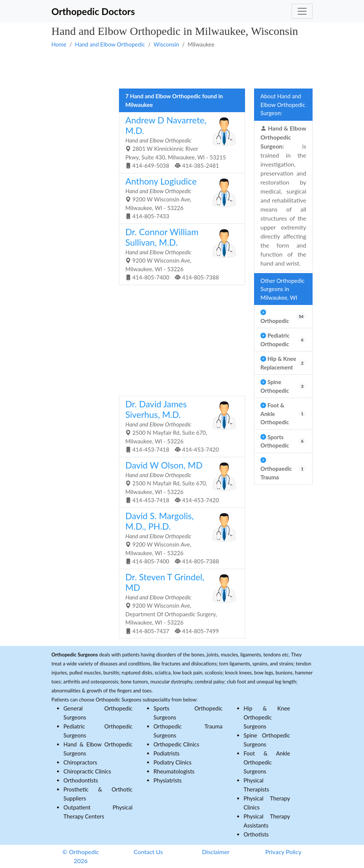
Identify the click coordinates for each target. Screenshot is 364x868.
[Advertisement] (182, 68)
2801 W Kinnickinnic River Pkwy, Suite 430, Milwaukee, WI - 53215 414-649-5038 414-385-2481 (179, 142)
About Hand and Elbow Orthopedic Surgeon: (283, 104)
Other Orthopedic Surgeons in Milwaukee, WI (283, 289)
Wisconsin (166, 44)
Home (59, 44)
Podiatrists (166, 753)
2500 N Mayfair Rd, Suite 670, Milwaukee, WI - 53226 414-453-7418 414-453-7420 (179, 426)
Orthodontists (81, 780)
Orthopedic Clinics (176, 744)
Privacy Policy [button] (284, 852)
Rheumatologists (174, 771)
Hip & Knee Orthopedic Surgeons (267, 717)
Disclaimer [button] (216, 852)
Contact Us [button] (148, 852)
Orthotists (256, 834)
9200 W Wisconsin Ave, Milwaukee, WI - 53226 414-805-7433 (179, 198)
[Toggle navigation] (302, 11)
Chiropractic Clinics (87, 771)
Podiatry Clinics (172, 762)
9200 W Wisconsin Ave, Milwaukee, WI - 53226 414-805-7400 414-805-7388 (179, 254)
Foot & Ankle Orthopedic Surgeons (267, 762)
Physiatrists (168, 780)
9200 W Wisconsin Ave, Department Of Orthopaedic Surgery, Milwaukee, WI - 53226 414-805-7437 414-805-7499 (179, 603)
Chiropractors (80, 762)
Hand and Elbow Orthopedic (110, 44)
